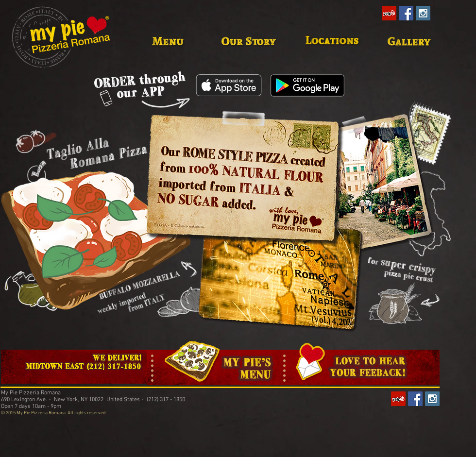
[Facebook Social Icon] (406, 13)
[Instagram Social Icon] (423, 13)
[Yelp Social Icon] (389, 13)
